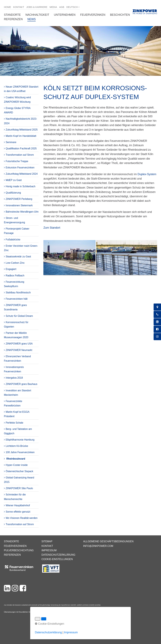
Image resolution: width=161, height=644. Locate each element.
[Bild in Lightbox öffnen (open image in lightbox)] (100, 259)
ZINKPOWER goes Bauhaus (21, 384)
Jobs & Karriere (37, 7)
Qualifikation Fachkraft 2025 (21, 149)
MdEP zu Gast (14, 180)
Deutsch (72, 7)
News (32, 19)
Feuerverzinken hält (17, 299)
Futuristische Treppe (17, 161)
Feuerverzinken (93, 15)
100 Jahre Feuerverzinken (20, 452)
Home (7, 7)
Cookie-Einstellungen (57, 559)
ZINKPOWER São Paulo (19, 488)
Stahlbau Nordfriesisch (18, 293)
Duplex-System (147, 174)
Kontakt (19, 7)
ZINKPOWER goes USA (19, 344)
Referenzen (13, 19)
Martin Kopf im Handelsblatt (21, 136)
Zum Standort (52, 228)
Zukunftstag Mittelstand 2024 (22, 174)
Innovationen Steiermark (19, 205)
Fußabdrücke (13, 240)
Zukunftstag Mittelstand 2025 (22, 130)
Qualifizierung (13, 193)
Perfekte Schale (14, 423)
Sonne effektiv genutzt (18, 512)
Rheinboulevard (16, 459)
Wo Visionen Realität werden (22, 518)
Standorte (12, 15)
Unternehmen (65, 15)
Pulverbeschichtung (19, 550)
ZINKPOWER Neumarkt (19, 350)
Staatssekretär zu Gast (18, 257)
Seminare (11, 142)
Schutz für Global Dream (19, 316)
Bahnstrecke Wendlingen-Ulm (22, 212)
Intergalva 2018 (14, 378)
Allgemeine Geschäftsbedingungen (108, 541)
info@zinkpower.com (98, 546)
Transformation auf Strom (20, 155)
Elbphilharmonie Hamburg (20, 440)
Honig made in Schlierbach (21, 186)
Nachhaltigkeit (37, 15)
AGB (62, 7)
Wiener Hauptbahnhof (18, 505)
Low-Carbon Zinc (15, 263)
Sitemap (47, 541)
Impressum (49, 550)
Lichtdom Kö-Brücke (17, 446)
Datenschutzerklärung (58, 555)
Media (53, 7)
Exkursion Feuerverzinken (20, 168)
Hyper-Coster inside (17, 465)
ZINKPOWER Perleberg (19, 199)
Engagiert (11, 269)
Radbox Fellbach (15, 276)
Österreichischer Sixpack (19, 471)
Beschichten (120, 15)
